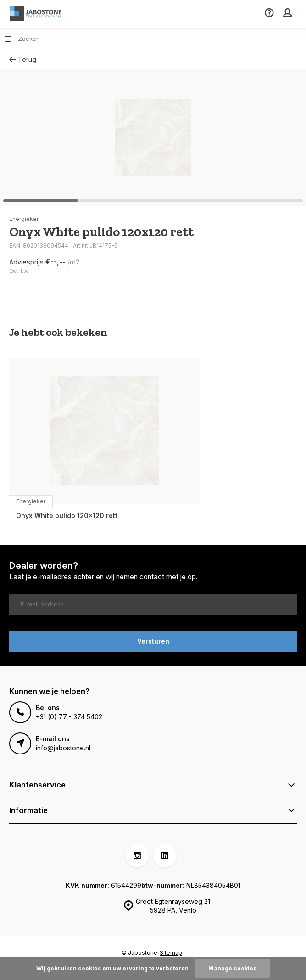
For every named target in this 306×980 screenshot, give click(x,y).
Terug (23, 59)
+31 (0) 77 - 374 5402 (69, 717)
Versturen (153, 641)
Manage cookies (232, 968)
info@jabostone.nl (63, 748)
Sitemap (171, 953)
